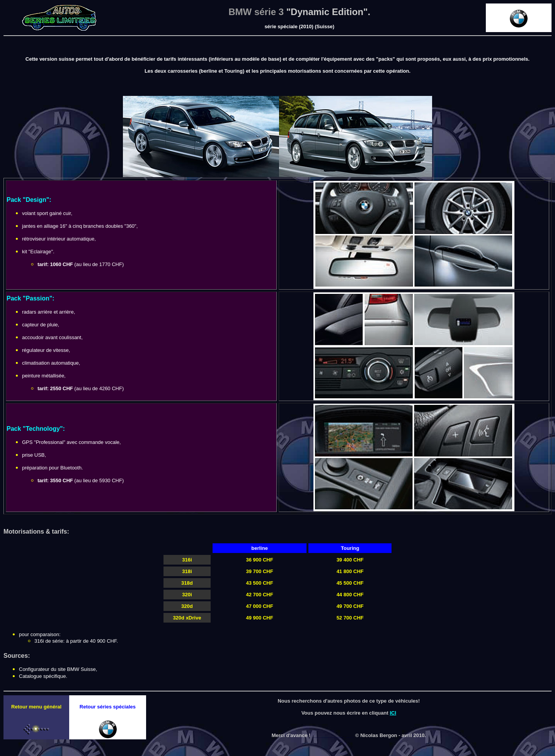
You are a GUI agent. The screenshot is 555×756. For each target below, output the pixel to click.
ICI (393, 713)
